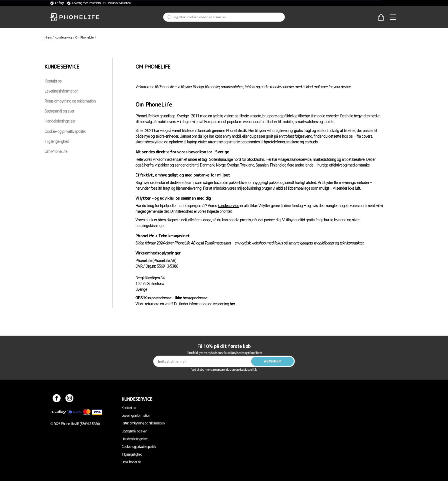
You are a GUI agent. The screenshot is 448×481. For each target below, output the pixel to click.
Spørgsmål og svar (59, 111)
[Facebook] (57, 399)
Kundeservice (63, 37)
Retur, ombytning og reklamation (70, 101)
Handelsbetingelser (60, 121)
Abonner (273, 361)
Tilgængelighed (57, 141)
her (232, 304)
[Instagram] (70, 399)
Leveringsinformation (61, 91)
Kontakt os (53, 81)
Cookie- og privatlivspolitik (65, 131)
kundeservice (228, 206)
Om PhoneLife (56, 151)
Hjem (48, 37)
